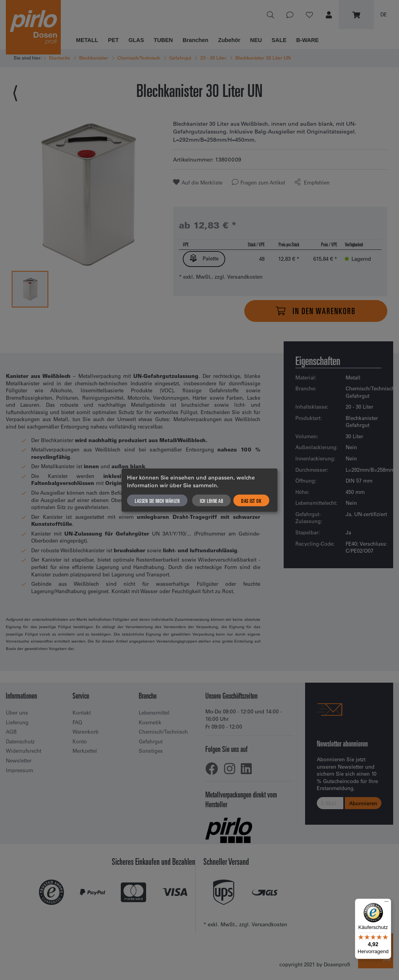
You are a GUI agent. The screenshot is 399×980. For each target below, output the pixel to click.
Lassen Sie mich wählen (157, 500)
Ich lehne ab (211, 500)
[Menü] (387, 903)
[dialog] (199, 490)
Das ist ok (251, 500)
